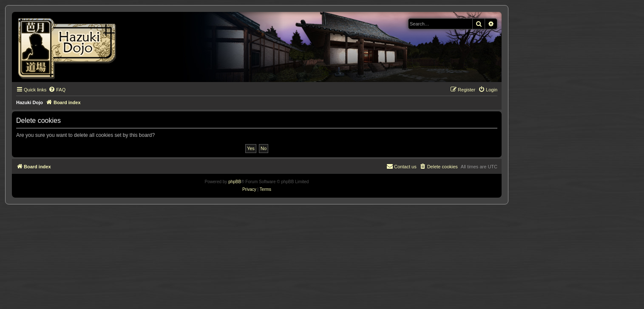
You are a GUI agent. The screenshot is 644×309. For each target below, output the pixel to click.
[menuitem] (57, 90)
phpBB (235, 182)
